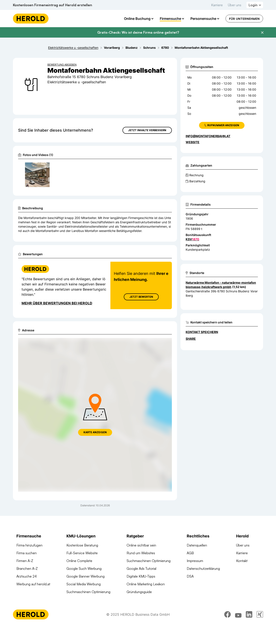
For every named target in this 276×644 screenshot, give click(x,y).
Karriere (217, 5)
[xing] (260, 624)
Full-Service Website (82, 553)
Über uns (235, 5)
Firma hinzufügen (29, 545)
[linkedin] (249, 624)
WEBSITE (193, 142)
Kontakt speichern (202, 332)
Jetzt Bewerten (141, 297)
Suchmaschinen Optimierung (88, 592)
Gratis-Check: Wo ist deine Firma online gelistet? (138, 32)
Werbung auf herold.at (33, 584)
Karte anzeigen (95, 432)
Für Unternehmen (244, 19)
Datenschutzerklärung (203, 568)
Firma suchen (27, 553)
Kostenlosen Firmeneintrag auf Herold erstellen (53, 5)
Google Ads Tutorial (141, 568)
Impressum (195, 561)
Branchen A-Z (27, 568)
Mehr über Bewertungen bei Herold (57, 303)
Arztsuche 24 (27, 576)
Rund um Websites (141, 553)
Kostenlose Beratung (82, 545)
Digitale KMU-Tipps (141, 576)
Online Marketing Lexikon (146, 584)
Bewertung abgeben (62, 65)
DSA (190, 576)
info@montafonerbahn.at (208, 136)
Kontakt (242, 561)
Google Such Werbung (84, 568)
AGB (190, 553)
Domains (73, 600)
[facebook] (227, 624)
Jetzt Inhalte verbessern (147, 130)
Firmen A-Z (25, 561)
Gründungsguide (139, 592)
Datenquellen (197, 545)
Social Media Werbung (84, 584)
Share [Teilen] (191, 339)
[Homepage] (31, 19)
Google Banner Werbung (85, 576)
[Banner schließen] (262, 33)
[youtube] (238, 624)
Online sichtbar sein (141, 545)
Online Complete (79, 561)
